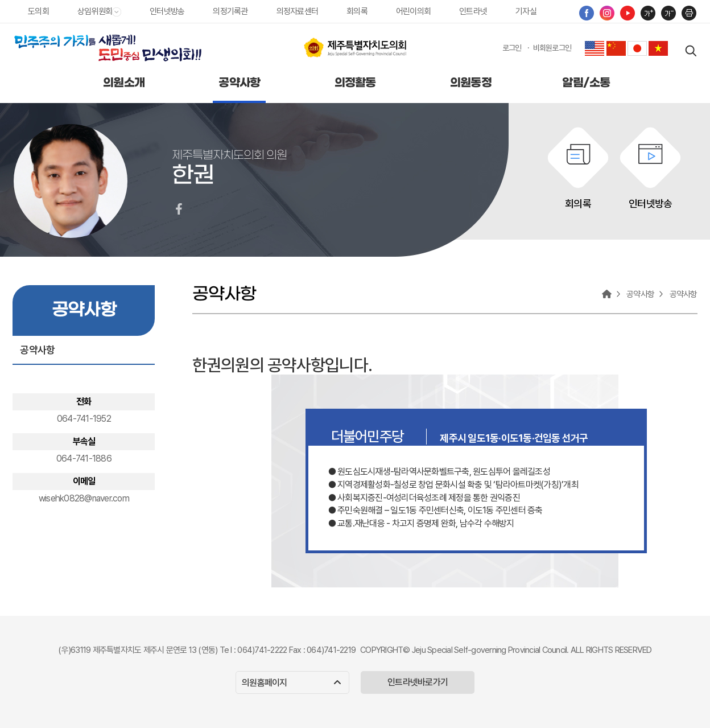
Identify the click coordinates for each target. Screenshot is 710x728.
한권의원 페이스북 (179, 209)
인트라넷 (473, 11)
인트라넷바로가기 (418, 682)
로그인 (512, 48)
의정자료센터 (298, 11)
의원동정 (471, 83)
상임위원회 (99, 11)
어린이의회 (413, 11)
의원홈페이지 (291, 683)
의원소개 (124, 83)
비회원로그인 (552, 48)
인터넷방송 (167, 11)
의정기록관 (230, 11)
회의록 (357, 11)
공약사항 (239, 83)
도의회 (38, 11)
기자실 (526, 11)
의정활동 (355, 83)
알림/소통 (586, 83)
